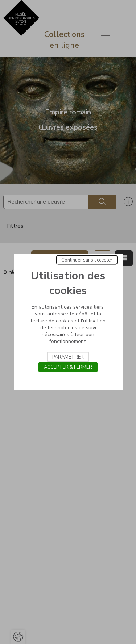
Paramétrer (68, 357)
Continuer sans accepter (87, 260)
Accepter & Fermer (68, 367)
